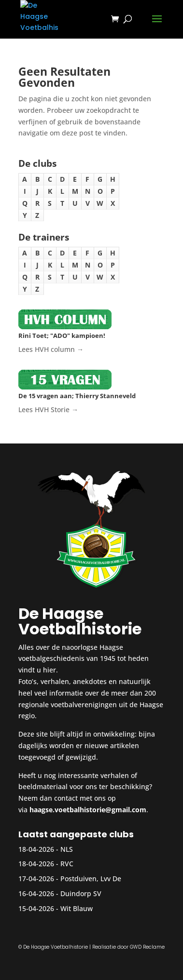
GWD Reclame (147, 947)
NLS (67, 849)
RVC (67, 864)
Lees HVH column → (51, 349)
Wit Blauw (77, 908)
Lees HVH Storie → (48, 409)
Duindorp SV (81, 893)
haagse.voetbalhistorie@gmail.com (88, 810)
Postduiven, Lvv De (91, 879)
